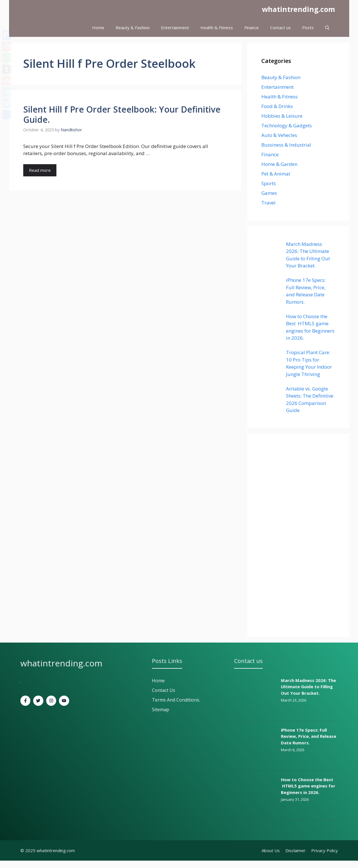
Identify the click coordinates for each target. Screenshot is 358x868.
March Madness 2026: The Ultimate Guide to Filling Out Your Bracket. (308, 687)
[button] (327, 28)
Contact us (280, 28)
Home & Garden (279, 164)
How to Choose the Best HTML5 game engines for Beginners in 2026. (308, 786)
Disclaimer (295, 850)
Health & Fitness (217, 28)
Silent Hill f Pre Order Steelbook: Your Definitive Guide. (122, 114)
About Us (271, 850)
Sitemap (161, 709)
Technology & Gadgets (287, 125)
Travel (268, 203)
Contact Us (164, 690)
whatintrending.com (298, 9)
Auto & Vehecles (279, 135)
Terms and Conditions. (176, 700)
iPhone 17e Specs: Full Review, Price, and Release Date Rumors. (309, 736)
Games (269, 193)
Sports (269, 183)
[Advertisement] (298, 535)
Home (98, 28)
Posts (308, 28)
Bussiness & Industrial (286, 145)
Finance (252, 28)
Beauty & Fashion (133, 28)
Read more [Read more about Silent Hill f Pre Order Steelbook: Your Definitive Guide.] (40, 170)
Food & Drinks (277, 106)
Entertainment (175, 28)
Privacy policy (325, 850)
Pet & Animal (276, 174)
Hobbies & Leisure (282, 116)
